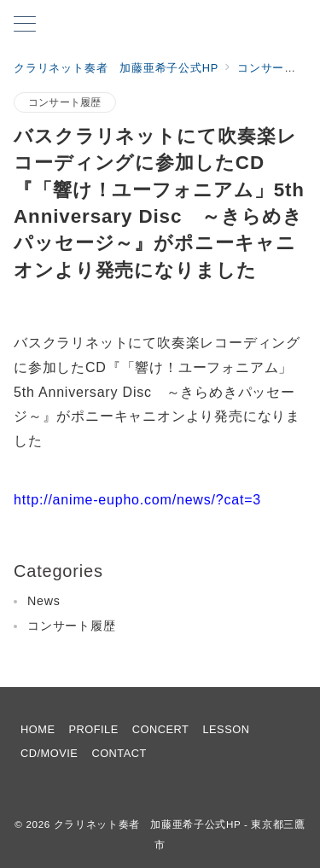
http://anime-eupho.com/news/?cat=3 (137, 500)
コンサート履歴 (65, 102)
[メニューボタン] (25, 26)
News (44, 601)
